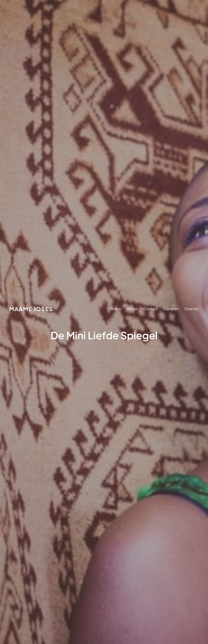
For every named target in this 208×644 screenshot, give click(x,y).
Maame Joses (31, 309)
